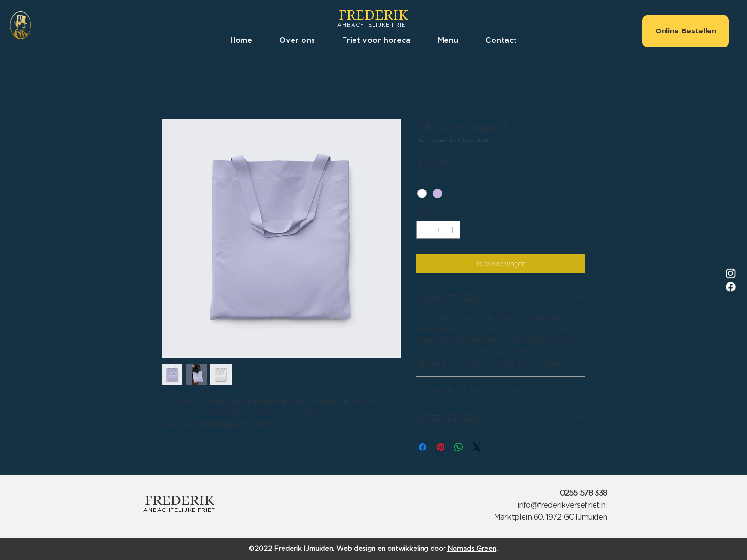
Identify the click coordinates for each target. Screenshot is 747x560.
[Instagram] (731, 273)
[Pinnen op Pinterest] (441, 447)
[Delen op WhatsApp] (459, 447)
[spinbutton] (438, 230)
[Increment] (453, 230)
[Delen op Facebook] (423, 447)
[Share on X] (477, 447)
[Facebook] (731, 287)
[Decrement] (424, 230)
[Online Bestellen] (686, 31)
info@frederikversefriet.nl (562, 505)
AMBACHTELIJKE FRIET (373, 25)
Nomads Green (472, 549)
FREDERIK (373, 15)
